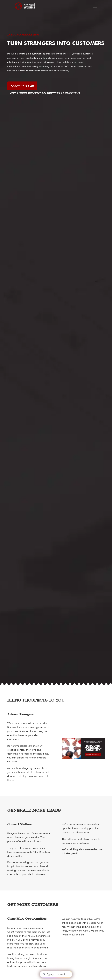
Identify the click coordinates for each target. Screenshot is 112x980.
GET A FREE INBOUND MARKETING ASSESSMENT (45, 94)
